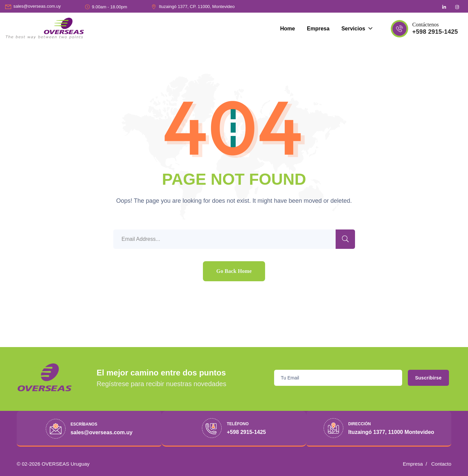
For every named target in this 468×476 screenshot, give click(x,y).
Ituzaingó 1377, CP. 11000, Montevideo (197, 7)
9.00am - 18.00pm (110, 7)
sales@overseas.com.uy (37, 6)
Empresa (413, 464)
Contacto (441, 464)
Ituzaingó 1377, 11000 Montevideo (391, 432)
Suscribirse (423, 378)
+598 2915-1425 (435, 32)
